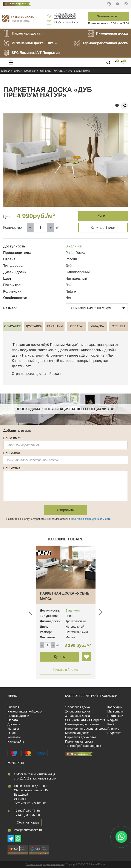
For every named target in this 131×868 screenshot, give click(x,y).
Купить (103, 216)
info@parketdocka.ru (66, 23)
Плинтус (113, 729)
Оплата (13, 720)
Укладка (13, 729)
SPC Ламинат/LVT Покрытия (32, 53)
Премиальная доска (79, 741)
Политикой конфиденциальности (91, 519)
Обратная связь (28, 822)
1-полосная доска (78, 707)
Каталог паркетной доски (25, 711)
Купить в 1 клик (103, 228)
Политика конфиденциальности (45, 864)
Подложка (114, 733)
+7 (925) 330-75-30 (27, 811)
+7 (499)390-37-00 (65, 17)
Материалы (115, 711)
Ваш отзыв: (13, 468)
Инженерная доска (108, 34)
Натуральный (33, 355)
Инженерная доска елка (82, 724)
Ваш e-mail (12, 453)
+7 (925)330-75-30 (65, 14)
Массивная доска (77, 733)
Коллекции (115, 707)
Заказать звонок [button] (109, 16)
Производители (18, 716)
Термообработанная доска (101, 43)
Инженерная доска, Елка (28, 43)
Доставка (14, 724)
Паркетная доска (22, 34)
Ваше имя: (12, 438)
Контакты (14, 737)
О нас (12, 733)
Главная (13, 707)
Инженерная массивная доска (86, 729)
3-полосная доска (78, 716)
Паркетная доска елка (81, 737)
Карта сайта (16, 741)
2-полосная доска (78, 711)
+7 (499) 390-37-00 (27, 815)
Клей (111, 724)
